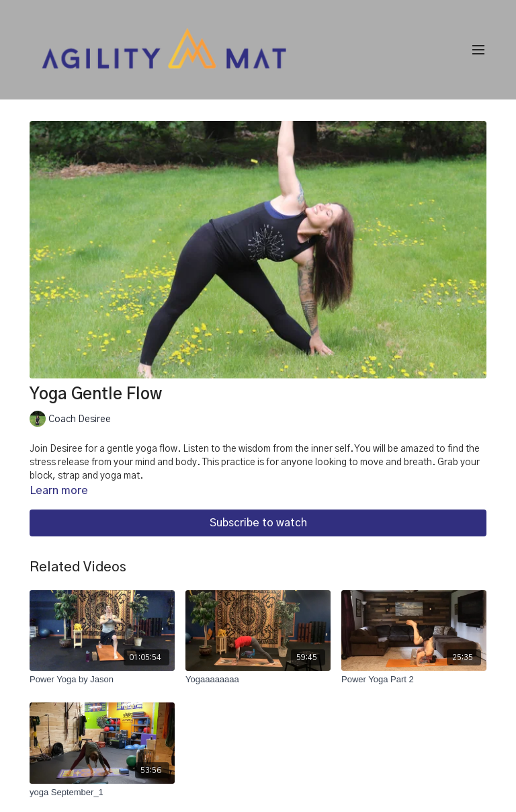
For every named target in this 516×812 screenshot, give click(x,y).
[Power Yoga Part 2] (414, 680)
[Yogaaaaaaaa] (258, 680)
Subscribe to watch (258, 523)
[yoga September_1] (102, 793)
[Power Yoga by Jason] (102, 680)
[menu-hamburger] (478, 50)
